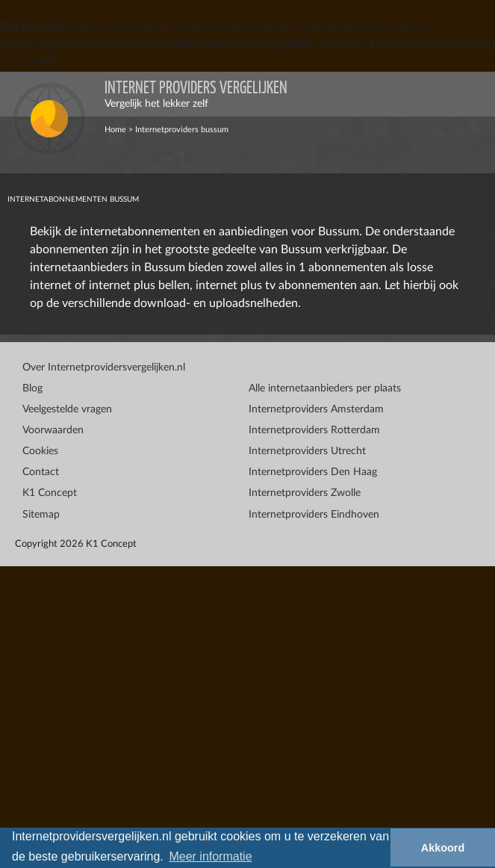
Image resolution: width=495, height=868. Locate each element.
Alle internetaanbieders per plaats (325, 388)
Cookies (40, 451)
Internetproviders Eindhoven (314, 515)
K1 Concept (50, 493)
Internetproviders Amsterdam (316, 409)
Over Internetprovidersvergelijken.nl (104, 368)
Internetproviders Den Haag (313, 472)
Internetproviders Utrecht (307, 451)
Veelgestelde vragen (67, 409)
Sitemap (41, 515)
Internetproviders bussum (182, 130)
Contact (41, 472)
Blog (32, 388)
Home (115, 130)
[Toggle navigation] (473, 94)
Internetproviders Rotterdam (314, 430)
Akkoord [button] (443, 848)
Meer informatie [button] (210, 856)
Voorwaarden (53, 430)
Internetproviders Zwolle (305, 493)
